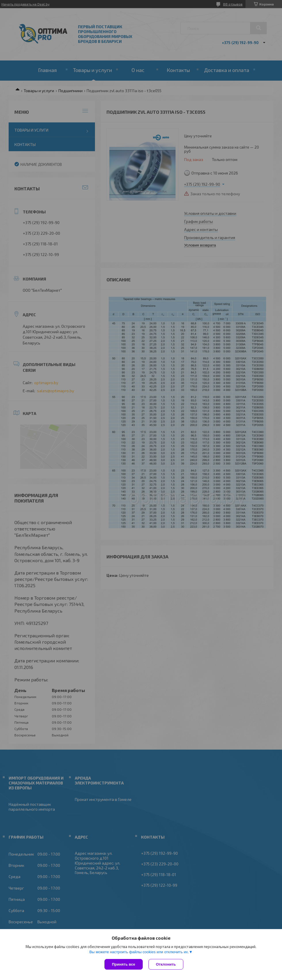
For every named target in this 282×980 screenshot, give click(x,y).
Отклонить (166, 964)
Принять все (124, 964)
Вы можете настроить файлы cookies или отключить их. (139, 952)
